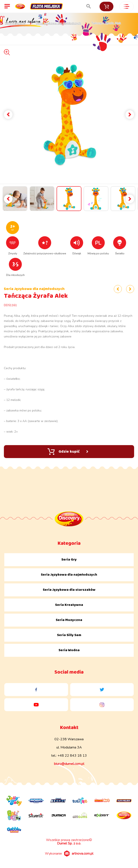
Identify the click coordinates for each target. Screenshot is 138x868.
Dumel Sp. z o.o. (69, 843)
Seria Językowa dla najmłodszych (58, 23)
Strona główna (15, 23)
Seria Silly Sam (69, 635)
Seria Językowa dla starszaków (69, 590)
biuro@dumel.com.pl (69, 764)
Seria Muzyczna (69, 620)
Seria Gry (69, 560)
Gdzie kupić (68, 452)
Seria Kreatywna (69, 605)
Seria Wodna (69, 650)
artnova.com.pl (82, 854)
